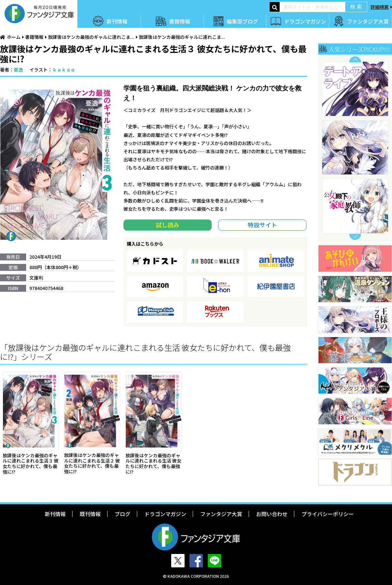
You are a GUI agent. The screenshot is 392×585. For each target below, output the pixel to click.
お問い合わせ (272, 514)
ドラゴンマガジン (305, 21)
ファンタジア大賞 (368, 21)
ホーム (14, 37)
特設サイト (262, 225)
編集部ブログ (242, 21)
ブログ (122, 514)
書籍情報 (180, 21)
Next (355, 237)
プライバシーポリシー (328, 514)
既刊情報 (90, 514)
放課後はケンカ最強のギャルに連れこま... (91, 37)
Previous (355, 59)
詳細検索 (380, 7)
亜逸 (18, 70)
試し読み (168, 225)
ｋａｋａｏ (64, 70)
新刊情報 (117, 21)
